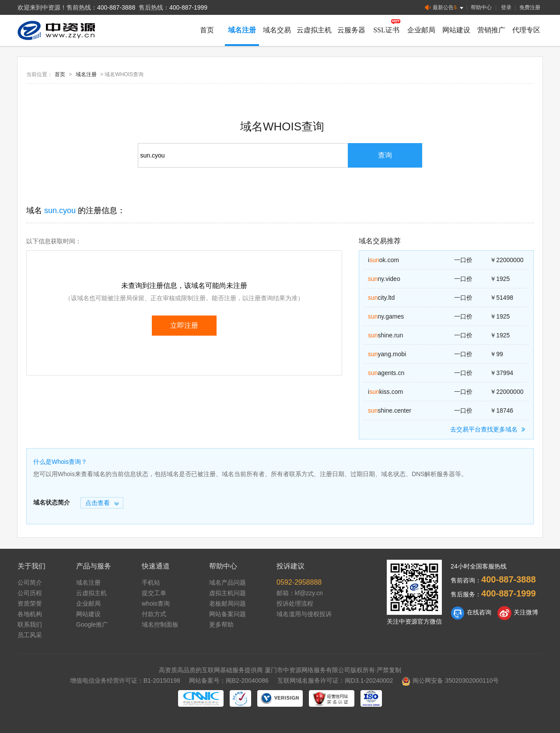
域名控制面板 (160, 624)
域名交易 (277, 30)
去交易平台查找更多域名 (489, 429)
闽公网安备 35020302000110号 (450, 680)
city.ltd (381, 298)
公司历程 (30, 593)
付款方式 (154, 614)
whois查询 (156, 603)
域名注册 (242, 30)
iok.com (383, 260)
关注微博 (518, 613)
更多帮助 (221, 624)
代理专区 (526, 30)
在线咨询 (471, 613)
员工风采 (30, 635)
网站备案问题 (227, 614)
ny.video (384, 279)
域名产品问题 (227, 582)
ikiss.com (385, 392)
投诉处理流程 (295, 603)
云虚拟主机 (314, 30)
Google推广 (92, 624)
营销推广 (491, 30)
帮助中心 (481, 7)
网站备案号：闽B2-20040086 (229, 680)
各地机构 (30, 614)
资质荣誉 (30, 603)
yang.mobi (387, 354)
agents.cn (386, 373)
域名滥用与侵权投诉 (304, 614)
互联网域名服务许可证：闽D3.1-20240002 (335, 680)
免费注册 (530, 7)
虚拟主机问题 (227, 593)
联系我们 (30, 624)
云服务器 (351, 30)
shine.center (390, 410)
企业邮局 (421, 30)
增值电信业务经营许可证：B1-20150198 (125, 680)
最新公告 (445, 8)
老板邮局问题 (227, 603)
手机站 (151, 582)
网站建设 (456, 30)
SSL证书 (386, 30)
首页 (207, 30)
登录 (506, 7)
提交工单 (154, 593)
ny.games (386, 316)
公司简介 (30, 582)
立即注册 (184, 325)
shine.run (385, 335)
